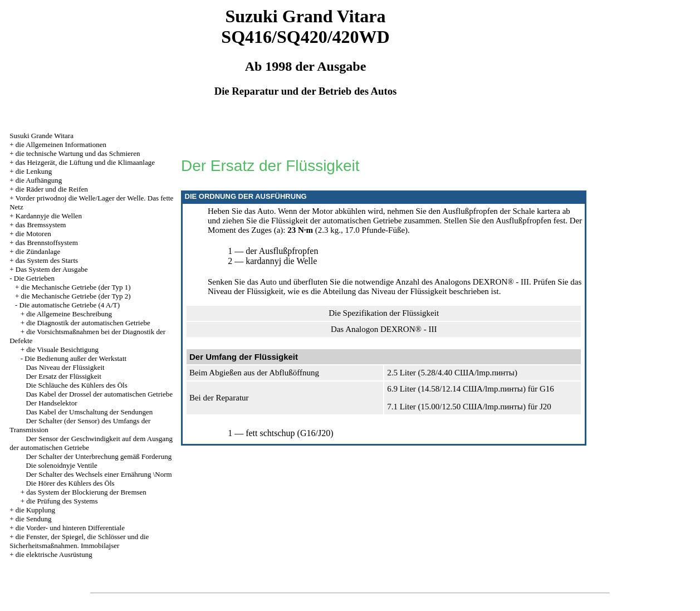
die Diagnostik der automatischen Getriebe (88, 323)
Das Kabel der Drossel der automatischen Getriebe (99, 394)
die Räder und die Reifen (52, 189)
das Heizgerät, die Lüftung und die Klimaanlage (85, 162)
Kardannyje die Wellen (49, 216)
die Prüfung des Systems (62, 501)
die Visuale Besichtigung (62, 350)
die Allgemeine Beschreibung (69, 314)
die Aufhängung (39, 180)
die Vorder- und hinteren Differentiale (70, 528)
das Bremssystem (41, 225)
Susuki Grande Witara (41, 136)
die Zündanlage (38, 251)
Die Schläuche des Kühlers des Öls (76, 385)
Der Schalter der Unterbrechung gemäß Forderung (99, 456)
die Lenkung (34, 171)
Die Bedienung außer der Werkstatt (75, 358)
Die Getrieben (34, 278)
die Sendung (34, 519)
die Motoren (33, 234)
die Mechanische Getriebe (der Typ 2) (76, 296)
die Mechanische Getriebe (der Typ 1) (76, 287)
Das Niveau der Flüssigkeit (65, 367)
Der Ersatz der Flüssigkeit (63, 376)
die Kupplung (35, 510)
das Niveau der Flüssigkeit (403, 291)
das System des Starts (47, 260)
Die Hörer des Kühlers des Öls (70, 483)
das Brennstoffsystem (47, 243)
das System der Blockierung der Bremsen (86, 492)
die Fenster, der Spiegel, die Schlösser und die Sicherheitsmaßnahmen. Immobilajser (79, 541)
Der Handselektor (51, 403)
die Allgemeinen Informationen (61, 145)
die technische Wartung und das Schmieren (78, 153)
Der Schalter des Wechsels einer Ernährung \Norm (99, 474)
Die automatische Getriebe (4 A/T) (70, 305)
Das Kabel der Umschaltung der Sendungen (89, 412)
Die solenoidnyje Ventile (61, 465)
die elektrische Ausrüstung (54, 554)
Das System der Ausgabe (52, 269)
